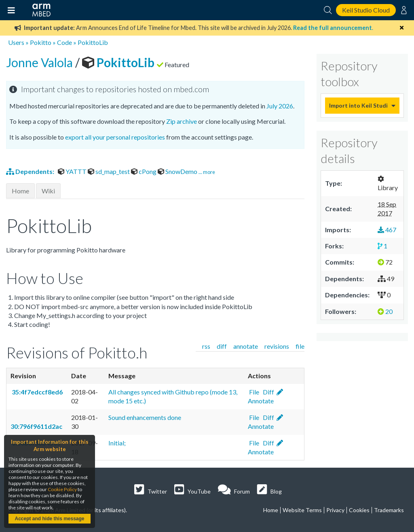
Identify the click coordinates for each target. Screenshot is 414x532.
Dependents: (31, 171)
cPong (144, 171)
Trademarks (389, 510)
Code (64, 42)
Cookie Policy (62, 489)
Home (20, 191)
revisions (277, 346)
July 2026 (280, 106)
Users (16, 42)
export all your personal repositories (115, 137)
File (253, 392)
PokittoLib (93, 42)
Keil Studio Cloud (366, 10)
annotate (246, 346)
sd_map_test (109, 171)
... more (207, 172)
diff (222, 346)
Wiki (48, 191)
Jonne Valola (41, 62)
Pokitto (41, 42)
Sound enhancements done (145, 417)
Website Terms (302, 510)
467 (387, 230)
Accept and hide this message (49, 519)
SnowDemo (178, 171)
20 (385, 311)
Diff (268, 392)
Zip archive (182, 121)
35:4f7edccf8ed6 (37, 392)
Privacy (335, 510)
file (300, 346)
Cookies (359, 510)
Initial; (117, 443)
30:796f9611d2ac (36, 426)
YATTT (73, 171)
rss (206, 346)
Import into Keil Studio (358, 105)
